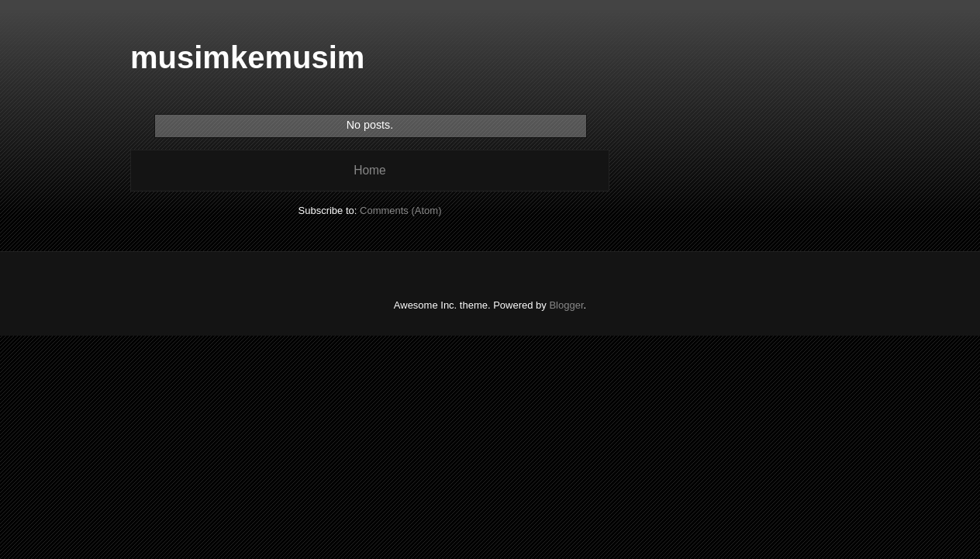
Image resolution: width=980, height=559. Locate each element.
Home (370, 170)
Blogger (566, 305)
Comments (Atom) (400, 210)
